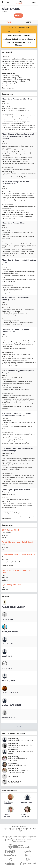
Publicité (21, 836)
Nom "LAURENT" (14, 776)
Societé (34, 836)
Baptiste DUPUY (8, 619)
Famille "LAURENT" (15, 782)
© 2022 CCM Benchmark (19, 842)
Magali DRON (7, 668)
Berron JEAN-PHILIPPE (10, 632)
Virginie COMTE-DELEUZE (12, 705)
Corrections (29, 840)
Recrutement (27, 836)
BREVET (19, 31)
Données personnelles (12, 838)
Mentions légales (10, 840)
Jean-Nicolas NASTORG (8, 803)
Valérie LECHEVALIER (10, 693)
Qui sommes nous (7, 836)
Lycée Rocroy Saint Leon (11, 585)
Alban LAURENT (13, 738)
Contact (15, 836)
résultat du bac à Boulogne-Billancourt (20, 39)
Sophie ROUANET (27, 802)
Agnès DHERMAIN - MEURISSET (14, 607)
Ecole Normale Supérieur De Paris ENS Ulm (18, 554)
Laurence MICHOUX (7, 815)
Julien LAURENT (13, 756)
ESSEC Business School (10, 530)
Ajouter (19, 15)
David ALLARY (7, 644)
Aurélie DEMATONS (25, 815)
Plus (19, 726)
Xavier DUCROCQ (9, 717)
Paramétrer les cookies (26, 838)
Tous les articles (20, 840)
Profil (9, 22)
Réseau (28, 22)
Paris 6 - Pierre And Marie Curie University (18, 542)
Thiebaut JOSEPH (9, 681)
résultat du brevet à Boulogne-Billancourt (20, 44)
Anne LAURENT (13, 763)
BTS (29, 31)
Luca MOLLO (7, 656)
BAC (9, 31)
